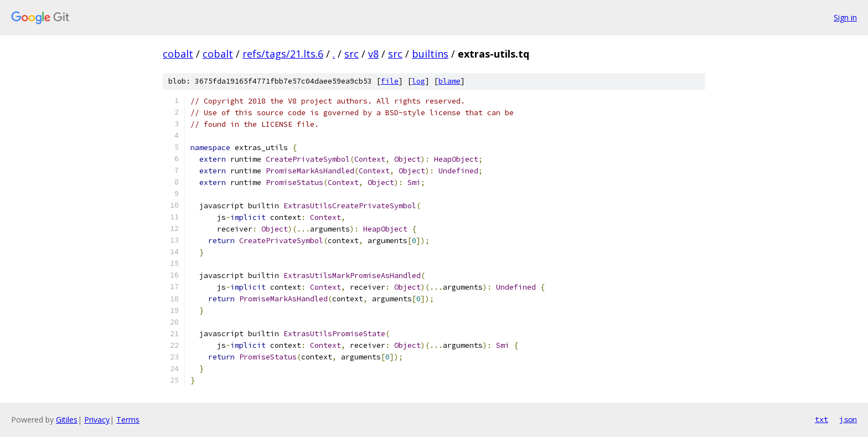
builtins (430, 54)
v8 (373, 54)
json (848, 419)
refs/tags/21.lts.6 (283, 54)
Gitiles (67, 420)
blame (449, 81)
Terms (128, 420)
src (352, 54)
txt (821, 419)
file (390, 81)
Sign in (845, 17)
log (418, 81)
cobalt (178, 54)
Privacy (97, 420)
